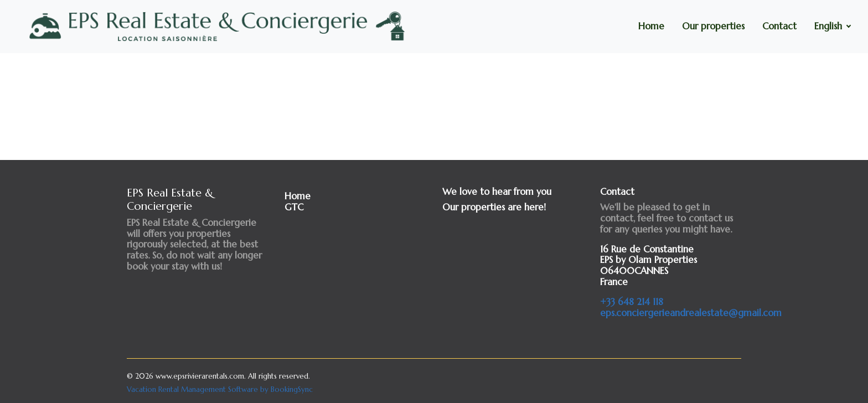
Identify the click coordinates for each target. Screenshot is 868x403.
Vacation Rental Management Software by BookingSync (220, 389)
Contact (779, 26)
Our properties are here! (494, 207)
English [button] (830, 26)
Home (651, 26)
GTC (294, 207)
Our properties (713, 26)
